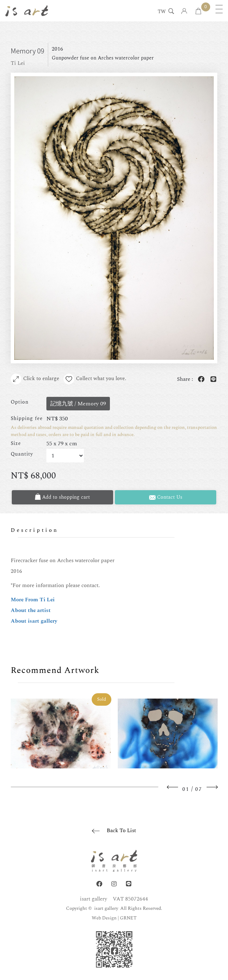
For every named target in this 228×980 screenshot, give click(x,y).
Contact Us (166, 497)
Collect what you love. (95, 379)
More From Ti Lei (33, 600)
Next (212, 787)
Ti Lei (18, 63)
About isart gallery (34, 621)
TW (162, 12)
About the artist (31, 610)
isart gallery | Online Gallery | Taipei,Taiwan (27, 11)
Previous (173, 787)
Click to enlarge (35, 379)
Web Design (104, 918)
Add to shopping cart (62, 497)
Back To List (121, 831)
